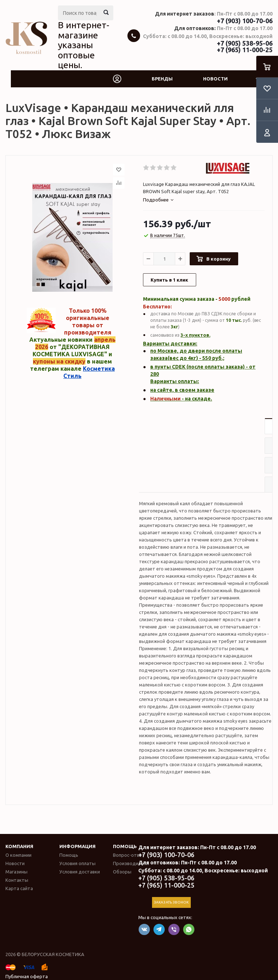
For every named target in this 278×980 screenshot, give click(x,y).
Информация (77, 846)
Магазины (16, 872)
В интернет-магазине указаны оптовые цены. (84, 45)
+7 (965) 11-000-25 (245, 50)
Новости (215, 79)
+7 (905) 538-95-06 (245, 43)
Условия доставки (80, 872)
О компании (18, 855)
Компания (19, 846)
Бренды (162, 79)
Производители (131, 863)
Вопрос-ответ (129, 855)
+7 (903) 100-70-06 (245, 21)
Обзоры (122, 872)
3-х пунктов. (195, 335)
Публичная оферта (27, 976)
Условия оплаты (77, 863)
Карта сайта (19, 888)
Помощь (125, 846)
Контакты (17, 880)
